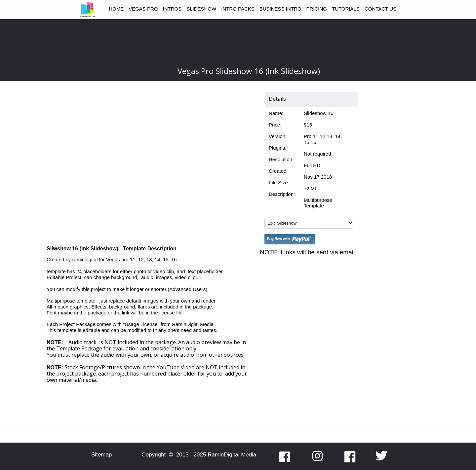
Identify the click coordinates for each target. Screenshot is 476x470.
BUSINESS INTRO (280, 9)
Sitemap (101, 455)
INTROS (172, 9)
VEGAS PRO (143, 9)
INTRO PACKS (238, 9)
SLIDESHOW (201, 9)
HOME (116, 9)
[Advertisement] (238, 42)
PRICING (317, 9)
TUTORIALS (346, 9)
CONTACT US (380, 9)
